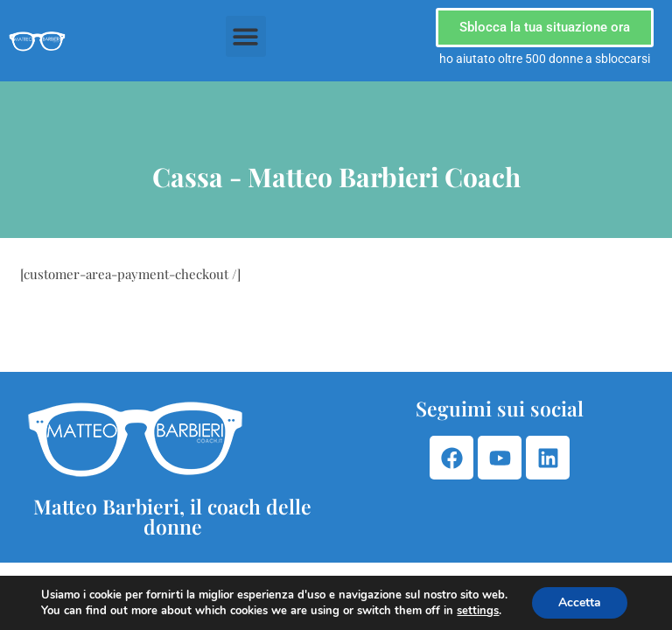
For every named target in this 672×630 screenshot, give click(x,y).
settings (478, 611)
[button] (246, 36)
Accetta (580, 602)
